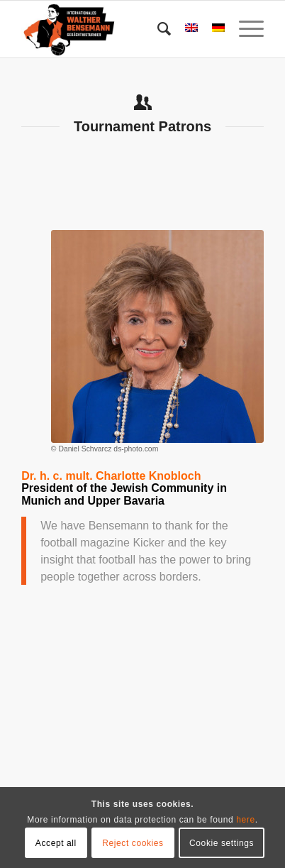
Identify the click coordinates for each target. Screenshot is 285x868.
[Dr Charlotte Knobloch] (157, 336)
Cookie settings (222, 843)
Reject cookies (133, 843)
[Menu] (244, 29)
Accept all (56, 843)
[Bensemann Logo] (118, 29)
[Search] (157, 29)
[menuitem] (157, 29)
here (245, 820)
